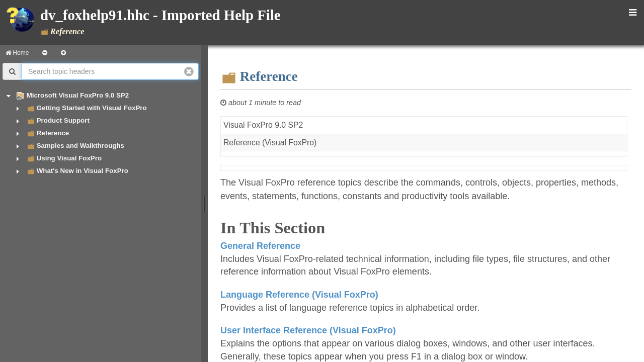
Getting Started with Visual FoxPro (92, 108)
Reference (53, 133)
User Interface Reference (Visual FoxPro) (308, 330)
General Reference (260, 246)
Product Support (63, 120)
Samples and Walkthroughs (80, 146)
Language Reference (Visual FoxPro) (299, 295)
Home (17, 53)
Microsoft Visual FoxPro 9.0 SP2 (78, 95)
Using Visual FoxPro (69, 158)
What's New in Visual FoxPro (83, 171)
